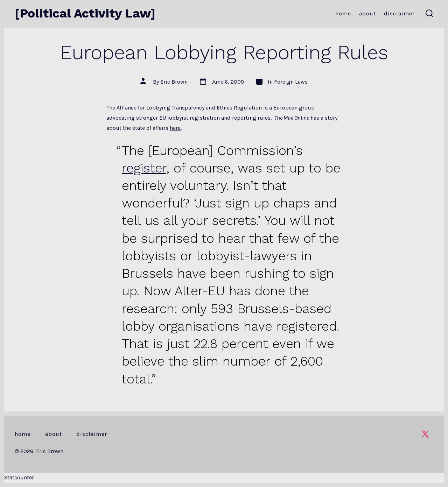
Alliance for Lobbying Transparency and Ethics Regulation (189, 108)
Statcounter (19, 477)
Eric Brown (174, 82)
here (175, 128)
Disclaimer (399, 13)
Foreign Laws (291, 82)
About (367, 13)
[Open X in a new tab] (425, 434)
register (144, 168)
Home (343, 13)
